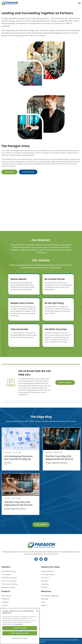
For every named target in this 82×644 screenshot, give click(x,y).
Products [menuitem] (6, 591)
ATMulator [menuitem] (5, 602)
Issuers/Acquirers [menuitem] (48, 571)
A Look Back (9, 172)
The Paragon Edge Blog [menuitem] (50, 596)
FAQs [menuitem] (43, 602)
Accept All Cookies (20, 628)
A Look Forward (28, 172)
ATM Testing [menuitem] (6, 575)
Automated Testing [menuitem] (9, 571)
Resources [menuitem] (46, 591)
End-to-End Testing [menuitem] (9, 581)
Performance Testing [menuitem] (9, 584)
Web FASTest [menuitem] (6, 596)
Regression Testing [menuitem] (8, 587)
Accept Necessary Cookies (20, 633)
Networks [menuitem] (45, 581)
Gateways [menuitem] (45, 584)
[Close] (37, 611)
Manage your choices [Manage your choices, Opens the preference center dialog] (20, 638)
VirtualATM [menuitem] (5, 599)
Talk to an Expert (65, 382)
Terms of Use (55, 640)
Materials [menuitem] (44, 599)
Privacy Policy (65, 640)
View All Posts (41, 525)
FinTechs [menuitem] (44, 587)
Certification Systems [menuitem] (9, 578)
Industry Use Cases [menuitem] (50, 567)
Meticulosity (41, 642)
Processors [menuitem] (45, 578)
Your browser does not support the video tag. (41, 203)
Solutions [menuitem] (6, 567)
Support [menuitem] (44, 605)
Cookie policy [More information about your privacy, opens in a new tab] (19, 624)
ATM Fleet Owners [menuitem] (48, 575)
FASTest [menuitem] (4, 605)
